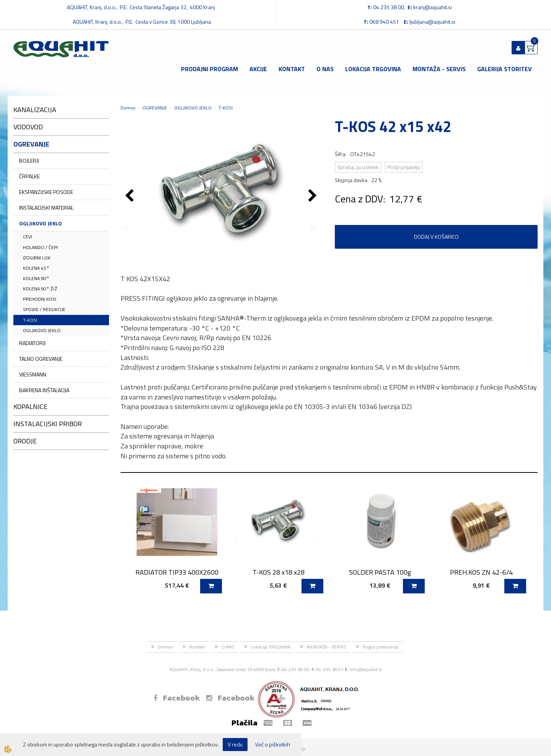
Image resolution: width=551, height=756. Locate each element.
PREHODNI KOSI (40, 299)
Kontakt (292, 69)
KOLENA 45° (36, 268)
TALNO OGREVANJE (41, 359)
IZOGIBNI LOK (37, 258)
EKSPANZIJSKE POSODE (46, 192)
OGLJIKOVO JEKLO (41, 223)
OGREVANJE (155, 108)
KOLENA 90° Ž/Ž (40, 289)
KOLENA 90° (36, 278)
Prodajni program (209, 69)
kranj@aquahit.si (433, 7)
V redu (235, 744)
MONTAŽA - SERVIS (439, 69)
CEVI (28, 237)
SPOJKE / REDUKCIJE (44, 309)
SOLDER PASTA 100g (380, 572)
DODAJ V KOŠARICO (436, 237)
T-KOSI (30, 320)
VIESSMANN (33, 374)
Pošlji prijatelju (404, 167)
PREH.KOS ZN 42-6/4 (481, 572)
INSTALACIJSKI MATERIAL (46, 208)
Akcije (258, 69)
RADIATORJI (32, 343)
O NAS (325, 69)
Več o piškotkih (273, 745)
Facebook (177, 698)
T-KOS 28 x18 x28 (279, 572)
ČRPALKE (29, 176)
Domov (128, 108)
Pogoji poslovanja (381, 647)
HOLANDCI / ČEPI (40, 247)
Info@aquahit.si (366, 669)
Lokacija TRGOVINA (373, 69)
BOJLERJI (29, 160)
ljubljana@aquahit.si (432, 22)
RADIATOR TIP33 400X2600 (177, 572)
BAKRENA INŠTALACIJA (44, 390)
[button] (314, 196)
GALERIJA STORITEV (505, 69)
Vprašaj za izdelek (358, 167)
